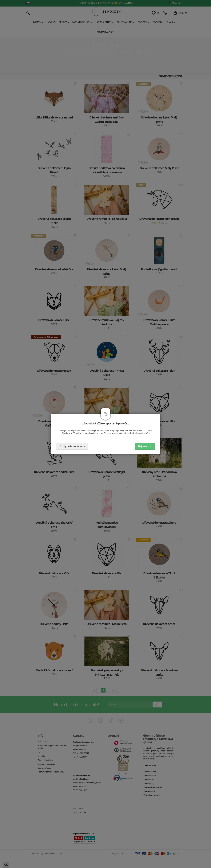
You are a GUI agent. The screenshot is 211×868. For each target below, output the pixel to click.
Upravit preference (72, 446)
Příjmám (145, 446)
